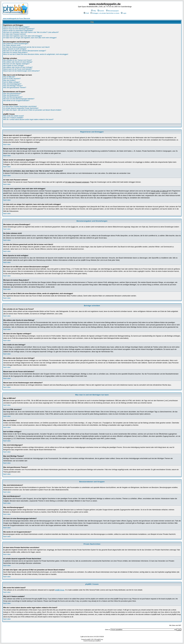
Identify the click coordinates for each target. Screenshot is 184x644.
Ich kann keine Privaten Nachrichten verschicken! (20, 106)
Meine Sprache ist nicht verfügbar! (15, 49)
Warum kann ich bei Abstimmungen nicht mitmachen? (21, 71)
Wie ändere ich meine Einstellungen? (16, 44)
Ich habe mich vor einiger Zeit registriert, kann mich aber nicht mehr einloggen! (30, 38)
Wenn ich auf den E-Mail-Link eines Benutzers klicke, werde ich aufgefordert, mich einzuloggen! (36, 54)
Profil (86, 13)
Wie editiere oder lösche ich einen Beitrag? (18, 62)
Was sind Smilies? (9, 80)
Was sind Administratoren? (12, 93)
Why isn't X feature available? (13, 118)
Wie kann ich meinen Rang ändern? (15, 53)
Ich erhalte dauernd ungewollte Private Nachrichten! (21, 108)
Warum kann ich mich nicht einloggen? (16, 27)
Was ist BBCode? (9, 77)
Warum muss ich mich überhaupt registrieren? (19, 29)
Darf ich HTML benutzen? (12, 79)
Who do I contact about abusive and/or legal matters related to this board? (28, 119)
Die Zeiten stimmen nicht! (12, 45)
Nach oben (7, 145)
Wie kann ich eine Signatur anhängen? (16, 64)
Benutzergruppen (112, 11)
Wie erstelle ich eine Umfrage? (14, 66)
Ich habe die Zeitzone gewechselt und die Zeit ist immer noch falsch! (26, 47)
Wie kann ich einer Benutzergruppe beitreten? (19, 99)
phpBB (88, 639)
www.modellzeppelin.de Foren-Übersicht (16, 19)
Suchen (101, 11)
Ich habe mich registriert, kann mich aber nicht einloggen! (23, 36)
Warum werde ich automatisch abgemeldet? (18, 31)
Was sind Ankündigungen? (12, 84)
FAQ (93, 11)
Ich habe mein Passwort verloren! (15, 34)
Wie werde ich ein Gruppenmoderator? (16, 101)
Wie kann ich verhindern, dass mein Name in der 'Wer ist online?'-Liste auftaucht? (31, 32)
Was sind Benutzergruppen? (13, 97)
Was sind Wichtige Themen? (13, 86)
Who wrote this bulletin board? (13, 116)
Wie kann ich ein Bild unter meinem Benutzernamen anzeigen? (25, 51)
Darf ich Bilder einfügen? (12, 82)
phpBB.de (98, 641)
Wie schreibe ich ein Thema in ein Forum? (18, 60)
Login (124, 13)
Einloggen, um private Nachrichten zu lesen (105, 13)
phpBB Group (60, 590)
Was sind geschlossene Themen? (15, 88)
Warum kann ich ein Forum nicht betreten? (18, 69)
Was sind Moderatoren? (11, 95)
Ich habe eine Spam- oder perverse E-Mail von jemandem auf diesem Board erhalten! (32, 110)
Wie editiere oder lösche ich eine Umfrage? (18, 67)
